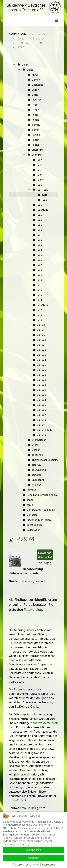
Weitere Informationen (26, 865)
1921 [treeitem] (44, 195)
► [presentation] (24, 75)
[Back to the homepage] (33, 8)
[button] (56, 20)
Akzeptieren (34, 850)
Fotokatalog (33, 610)
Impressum (48, 865)
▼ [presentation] (14, 65)
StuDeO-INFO (18, 800)
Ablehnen (33, 858)
